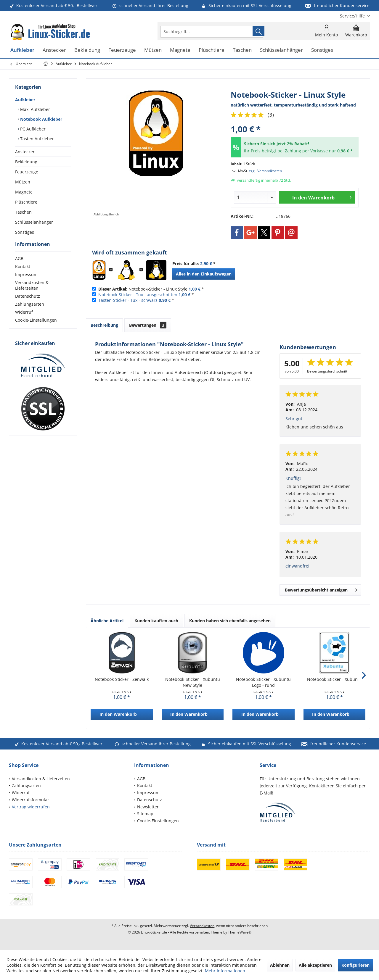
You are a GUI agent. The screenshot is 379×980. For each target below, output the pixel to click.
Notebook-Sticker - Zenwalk (122, 679)
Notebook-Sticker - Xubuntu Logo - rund (263, 682)
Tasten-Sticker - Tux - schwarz (128, 300)
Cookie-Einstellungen (36, 331)
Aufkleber (25, 100)
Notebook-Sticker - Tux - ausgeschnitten (138, 295)
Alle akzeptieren (315, 965)
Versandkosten (202, 926)
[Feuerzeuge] (122, 50)
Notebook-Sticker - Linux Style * (151, 289)
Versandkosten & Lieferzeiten (32, 296)
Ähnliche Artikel (107, 621)
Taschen (23, 212)
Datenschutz (28, 307)
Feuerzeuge (27, 172)
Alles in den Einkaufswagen (204, 274)
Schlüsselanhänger (34, 222)
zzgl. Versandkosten (265, 171)
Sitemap (145, 814)
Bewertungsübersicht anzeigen (321, 589)
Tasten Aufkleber (36, 139)
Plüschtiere (26, 202)
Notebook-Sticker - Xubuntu (334, 679)
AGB (19, 269)
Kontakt (23, 277)
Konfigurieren (355, 965)
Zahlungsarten (30, 315)
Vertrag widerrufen (31, 807)
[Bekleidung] (87, 50)
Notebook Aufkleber (41, 119)
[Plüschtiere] (212, 50)
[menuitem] (353, 16)
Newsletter (148, 807)
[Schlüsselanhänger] (281, 50)
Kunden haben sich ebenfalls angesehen (230, 621)
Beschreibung (104, 325)
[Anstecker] (54, 50)
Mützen (23, 182)
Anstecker (25, 152)
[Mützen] (153, 50)
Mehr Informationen (225, 971)
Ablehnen (280, 965)
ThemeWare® (240, 932)
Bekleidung (26, 162)
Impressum (26, 285)
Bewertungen (148, 325)
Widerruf (24, 323)
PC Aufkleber (32, 129)
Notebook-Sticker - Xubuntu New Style (193, 682)
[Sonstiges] (322, 50)
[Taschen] (242, 50)
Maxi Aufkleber (34, 109)
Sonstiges (25, 232)
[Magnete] (180, 50)
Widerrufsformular (30, 800)
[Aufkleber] (22, 50)
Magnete (24, 192)
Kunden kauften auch (156, 621)
